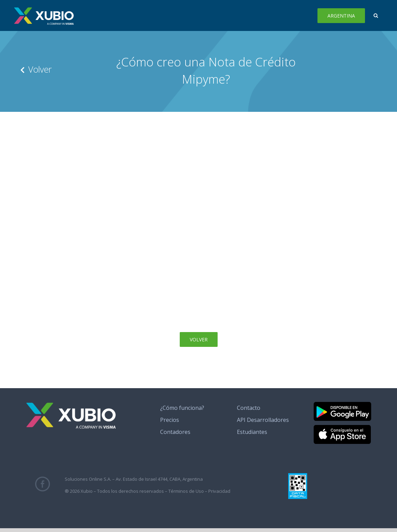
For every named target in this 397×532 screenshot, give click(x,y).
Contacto (249, 408)
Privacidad (219, 491)
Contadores (175, 432)
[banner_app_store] (342, 428)
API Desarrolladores (263, 420)
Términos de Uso (186, 491)
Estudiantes (252, 432)
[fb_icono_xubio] (43, 479)
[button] (376, 15)
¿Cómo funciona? (182, 408)
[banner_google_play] (342, 405)
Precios (170, 420)
